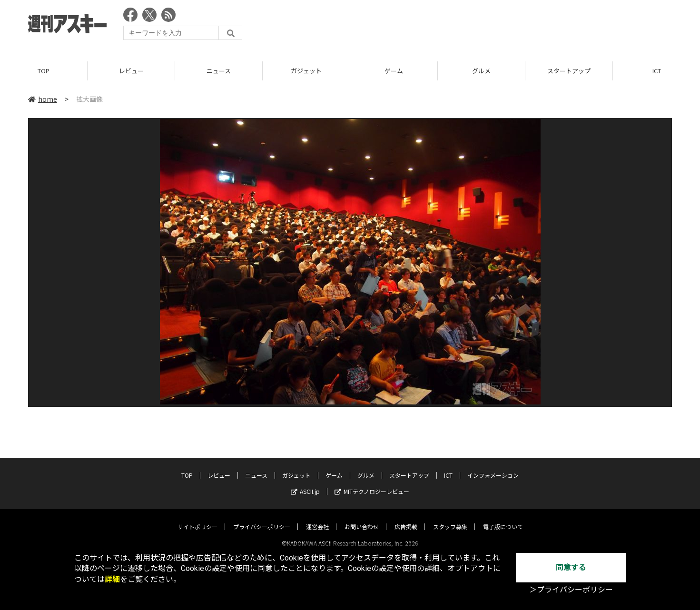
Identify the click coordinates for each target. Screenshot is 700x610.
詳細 (112, 579)
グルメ (481, 71)
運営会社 (317, 518)
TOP (44, 71)
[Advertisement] (499, 26)
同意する (571, 567)
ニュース (219, 71)
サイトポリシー (197, 518)
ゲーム (394, 71)
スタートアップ (569, 71)
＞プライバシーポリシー (571, 590)
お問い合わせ (362, 518)
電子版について (503, 518)
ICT (448, 467)
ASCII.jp (305, 483)
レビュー (131, 71)
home (43, 99)
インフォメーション (493, 467)
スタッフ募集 (450, 518)
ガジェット (306, 71)
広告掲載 (406, 518)
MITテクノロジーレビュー (372, 483)
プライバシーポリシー (262, 518)
